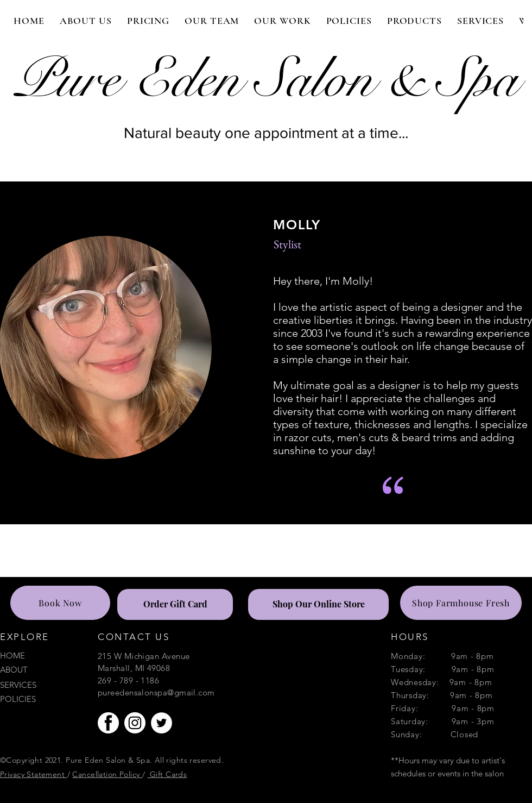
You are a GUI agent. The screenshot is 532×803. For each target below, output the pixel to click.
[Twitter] (161, 723)
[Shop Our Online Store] (318, 604)
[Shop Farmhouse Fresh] (461, 603)
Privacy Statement (34, 774)
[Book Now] (60, 603)
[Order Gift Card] (175, 604)
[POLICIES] (39, 699)
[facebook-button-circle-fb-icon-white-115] (108, 723)
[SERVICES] (39, 685)
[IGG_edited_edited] (135, 723)
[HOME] (39, 655)
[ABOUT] (39, 670)
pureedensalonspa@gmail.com (156, 692)
